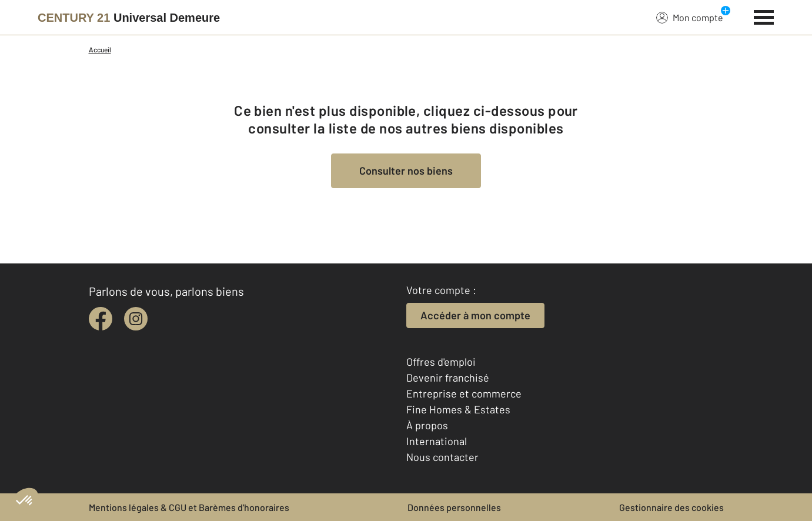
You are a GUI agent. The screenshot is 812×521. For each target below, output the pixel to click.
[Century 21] (129, 18)
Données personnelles (454, 507)
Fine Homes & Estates (458, 409)
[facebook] (101, 319)
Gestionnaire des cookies (671, 507)
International (437, 441)
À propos (427, 425)
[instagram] (136, 319)
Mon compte (690, 17)
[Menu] (764, 16)
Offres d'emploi (441, 362)
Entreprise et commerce (464, 393)
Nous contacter (442, 457)
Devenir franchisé (448, 378)
